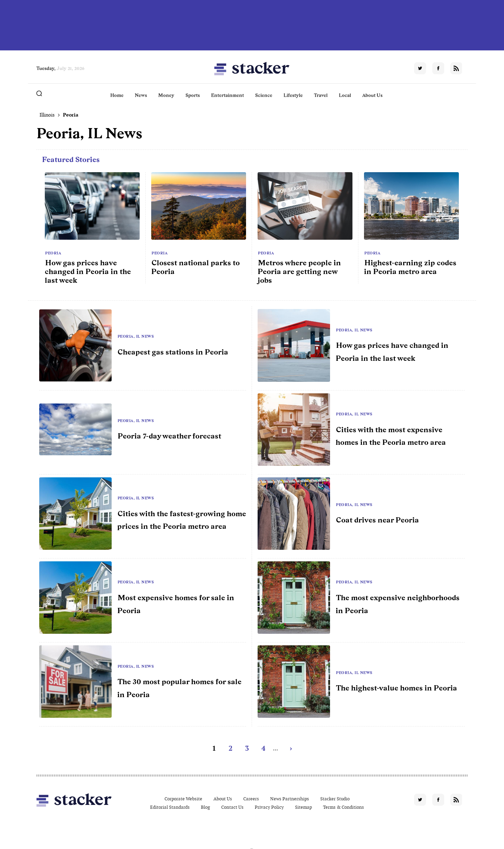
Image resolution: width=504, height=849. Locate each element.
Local (345, 95)
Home (117, 95)
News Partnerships (290, 799)
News (141, 95)
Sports (193, 95)
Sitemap (303, 807)
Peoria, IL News (136, 336)
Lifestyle (293, 95)
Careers (251, 799)
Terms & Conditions (344, 807)
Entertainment (227, 95)
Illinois (47, 115)
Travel (321, 95)
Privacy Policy (269, 807)
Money (166, 95)
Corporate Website (183, 799)
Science (264, 95)
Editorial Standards (170, 807)
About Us (372, 95)
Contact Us (232, 807)
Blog (205, 807)
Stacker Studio (335, 799)
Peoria (53, 253)
